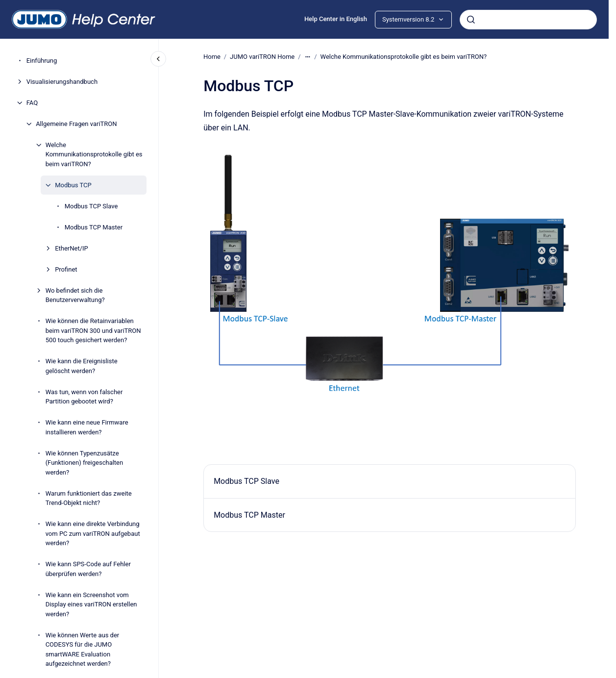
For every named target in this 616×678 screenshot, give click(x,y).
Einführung (42, 61)
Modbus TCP (73, 185)
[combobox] (528, 20)
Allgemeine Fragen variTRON (76, 124)
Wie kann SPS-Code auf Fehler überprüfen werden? (88, 569)
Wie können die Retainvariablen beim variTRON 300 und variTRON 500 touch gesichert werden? (93, 330)
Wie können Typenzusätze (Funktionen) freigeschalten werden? (85, 463)
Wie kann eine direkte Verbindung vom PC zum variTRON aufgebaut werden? (93, 533)
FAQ (32, 103)
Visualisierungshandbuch (62, 82)
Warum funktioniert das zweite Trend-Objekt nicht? (89, 498)
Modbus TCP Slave (91, 206)
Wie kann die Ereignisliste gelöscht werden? (82, 366)
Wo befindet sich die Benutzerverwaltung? (75, 295)
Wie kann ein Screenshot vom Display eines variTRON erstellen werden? (91, 604)
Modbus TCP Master (94, 227)
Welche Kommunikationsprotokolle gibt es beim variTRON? (94, 154)
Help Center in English (336, 19)
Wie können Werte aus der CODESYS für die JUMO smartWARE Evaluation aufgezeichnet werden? (83, 650)
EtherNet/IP (72, 248)
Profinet (66, 269)
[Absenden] (471, 20)
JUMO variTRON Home (262, 57)
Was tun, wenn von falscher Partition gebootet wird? (84, 397)
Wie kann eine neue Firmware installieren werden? (87, 427)
